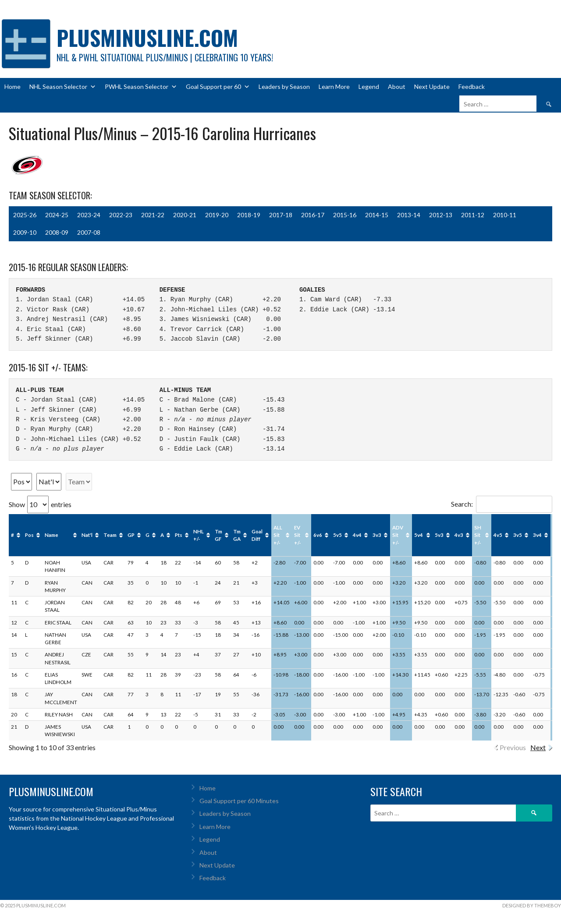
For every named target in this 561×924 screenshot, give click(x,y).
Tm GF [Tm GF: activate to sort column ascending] (218, 535)
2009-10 (25, 232)
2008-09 (57, 232)
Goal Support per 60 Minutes (239, 801)
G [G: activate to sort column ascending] (147, 535)
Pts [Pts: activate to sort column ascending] (179, 535)
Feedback (472, 86)
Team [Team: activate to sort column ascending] (110, 535)
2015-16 (345, 215)
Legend (369, 86)
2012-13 (441, 215)
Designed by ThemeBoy (532, 905)
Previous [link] (513, 747)
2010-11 (505, 215)
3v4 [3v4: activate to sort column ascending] (537, 535)
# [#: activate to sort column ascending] (12, 535)
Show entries (40, 504)
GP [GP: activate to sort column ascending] (131, 535)
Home (12, 86)
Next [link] (538, 747)
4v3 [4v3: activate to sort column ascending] (459, 535)
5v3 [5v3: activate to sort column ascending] (439, 535)
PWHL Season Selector (141, 87)
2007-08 (89, 232)
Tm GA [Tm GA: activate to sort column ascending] (237, 535)
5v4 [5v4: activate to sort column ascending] (419, 535)
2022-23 (121, 215)
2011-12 (473, 215)
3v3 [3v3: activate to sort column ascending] (377, 535)
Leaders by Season (284, 86)
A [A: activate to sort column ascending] (162, 535)
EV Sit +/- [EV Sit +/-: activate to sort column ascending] (298, 535)
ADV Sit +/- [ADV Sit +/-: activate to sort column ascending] (398, 535)
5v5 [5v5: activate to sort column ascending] (337, 535)
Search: (502, 504)
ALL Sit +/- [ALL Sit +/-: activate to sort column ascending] (278, 535)
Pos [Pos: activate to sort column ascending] (29, 535)
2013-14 (409, 215)
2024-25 (57, 215)
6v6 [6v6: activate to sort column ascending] (318, 535)
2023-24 (89, 215)
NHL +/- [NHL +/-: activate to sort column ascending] (199, 535)
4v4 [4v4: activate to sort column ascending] (357, 535)
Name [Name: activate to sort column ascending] (51, 535)
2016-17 (313, 215)
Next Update (432, 86)
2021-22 (153, 215)
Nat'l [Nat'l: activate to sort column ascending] (87, 535)
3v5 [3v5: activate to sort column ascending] (518, 535)
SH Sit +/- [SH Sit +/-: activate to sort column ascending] (478, 535)
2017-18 (281, 215)
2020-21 (185, 215)
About (397, 86)
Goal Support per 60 (218, 87)
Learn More (334, 86)
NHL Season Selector (63, 87)
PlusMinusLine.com (147, 37)
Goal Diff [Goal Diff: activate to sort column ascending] (257, 535)
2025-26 (25, 215)
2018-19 (249, 215)
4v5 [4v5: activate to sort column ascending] (498, 535)
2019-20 (217, 215)
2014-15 (377, 215)
